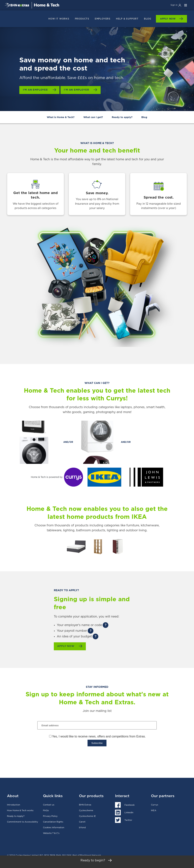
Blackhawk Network (91, 855)
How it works (59, 19)
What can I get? (93, 117)
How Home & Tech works (20, 810)
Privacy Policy (50, 816)
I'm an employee (36, 90)
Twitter (128, 820)
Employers (103, 19)
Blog (148, 19)
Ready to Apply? (16, 816)
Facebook (129, 805)
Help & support (127, 19)
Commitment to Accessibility (23, 821)
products (82, 19)
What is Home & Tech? (61, 117)
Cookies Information (54, 827)
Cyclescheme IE (87, 816)
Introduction (14, 804)
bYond (82, 827)
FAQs (46, 810)
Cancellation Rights (53, 821)
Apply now (67, 646)
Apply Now (168, 19)
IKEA (154, 810)
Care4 (82, 821)
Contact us (49, 804)
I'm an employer (79, 90)
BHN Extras (85, 804)
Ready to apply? (122, 117)
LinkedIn (129, 812)
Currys (155, 804)
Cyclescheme (86, 810)
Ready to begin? (97, 862)
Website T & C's (51, 833)
